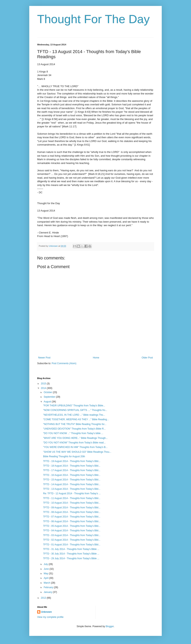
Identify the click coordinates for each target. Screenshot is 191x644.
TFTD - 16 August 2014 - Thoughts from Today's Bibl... (72, 475)
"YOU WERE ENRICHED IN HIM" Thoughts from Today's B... (75, 447)
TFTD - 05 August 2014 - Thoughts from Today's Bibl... (72, 526)
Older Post (147, 358)
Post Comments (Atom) (64, 363)
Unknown (46, 612)
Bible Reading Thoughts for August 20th (64, 456)
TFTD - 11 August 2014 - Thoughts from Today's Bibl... (72, 498)
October (48, 392)
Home (96, 358)
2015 (44, 384)
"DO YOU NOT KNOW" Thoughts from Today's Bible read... (74, 443)
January (48, 592)
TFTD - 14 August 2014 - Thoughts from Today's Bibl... (72, 484)
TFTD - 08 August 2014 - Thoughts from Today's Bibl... (72, 512)
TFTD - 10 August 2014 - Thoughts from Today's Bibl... (72, 503)
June (47, 569)
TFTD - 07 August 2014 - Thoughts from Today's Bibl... (72, 517)
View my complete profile (50, 617)
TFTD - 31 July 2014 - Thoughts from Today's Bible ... (71, 549)
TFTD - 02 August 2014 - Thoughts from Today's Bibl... (72, 540)
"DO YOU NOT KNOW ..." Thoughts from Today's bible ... (73, 433)
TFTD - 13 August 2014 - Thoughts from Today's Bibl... (72, 489)
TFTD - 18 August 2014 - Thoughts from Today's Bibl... (72, 466)
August (48, 402)
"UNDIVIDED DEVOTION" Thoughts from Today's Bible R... (74, 429)
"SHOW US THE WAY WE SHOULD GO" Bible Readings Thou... (77, 452)
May (46, 574)
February (49, 587)
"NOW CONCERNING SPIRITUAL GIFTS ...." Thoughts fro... (75, 410)
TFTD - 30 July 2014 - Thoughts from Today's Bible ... (71, 554)
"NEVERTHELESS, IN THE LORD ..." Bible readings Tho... (74, 415)
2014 (44, 388)
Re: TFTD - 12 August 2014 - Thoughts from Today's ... (72, 493)
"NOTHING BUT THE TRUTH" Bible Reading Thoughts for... (75, 424)
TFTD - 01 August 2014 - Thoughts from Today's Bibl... (72, 545)
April (46, 578)
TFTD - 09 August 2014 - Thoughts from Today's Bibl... (72, 508)
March (47, 583)
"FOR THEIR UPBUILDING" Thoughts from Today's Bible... (74, 406)
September (50, 397)
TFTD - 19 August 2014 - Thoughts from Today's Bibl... (72, 461)
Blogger (110, 626)
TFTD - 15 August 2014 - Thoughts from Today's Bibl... (72, 480)
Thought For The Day (93, 19)
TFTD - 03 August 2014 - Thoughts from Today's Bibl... (72, 535)
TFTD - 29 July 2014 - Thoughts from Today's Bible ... (71, 558)
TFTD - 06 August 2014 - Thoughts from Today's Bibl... (72, 521)
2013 (44, 598)
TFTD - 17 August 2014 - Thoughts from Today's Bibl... (72, 470)
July (46, 564)
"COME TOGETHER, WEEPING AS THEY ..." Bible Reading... (76, 419)
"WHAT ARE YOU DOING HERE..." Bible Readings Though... (75, 438)
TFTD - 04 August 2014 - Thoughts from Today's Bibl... (72, 531)
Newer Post (44, 358)
